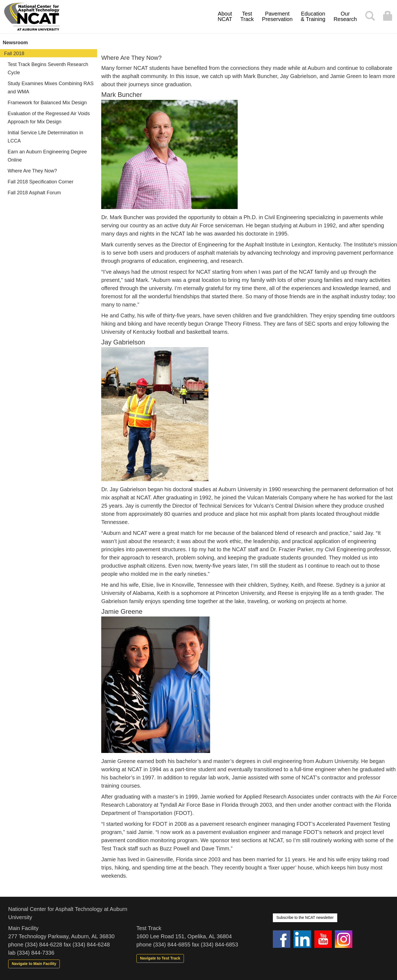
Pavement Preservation (277, 16)
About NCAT (225, 16)
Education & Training (313, 16)
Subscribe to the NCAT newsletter (305, 918)
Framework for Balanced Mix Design (47, 103)
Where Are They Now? (32, 171)
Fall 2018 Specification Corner (41, 182)
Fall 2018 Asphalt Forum (34, 193)
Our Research (345, 16)
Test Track (247, 16)
